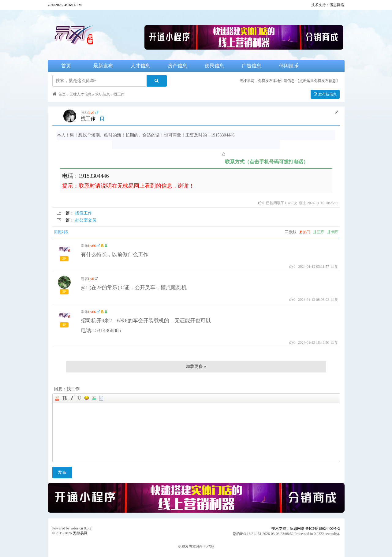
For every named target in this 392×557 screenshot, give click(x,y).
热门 (305, 232)
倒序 (333, 232)
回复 (334, 267)
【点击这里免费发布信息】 (318, 81)
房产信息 (177, 66)
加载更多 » (196, 366)
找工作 (119, 94)
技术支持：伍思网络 (328, 5)
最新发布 (103, 66)
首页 (66, 66)
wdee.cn (77, 528)
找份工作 (84, 213)
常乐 (84, 246)
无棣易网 (80, 533)
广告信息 (252, 66)
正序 (319, 232)
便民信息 (215, 66)
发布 (62, 472)
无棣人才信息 (80, 94)
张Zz (85, 113)
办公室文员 (86, 220)
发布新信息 (325, 94)
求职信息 (103, 94)
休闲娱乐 (289, 66)
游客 (84, 279)
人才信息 (140, 66)
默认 (291, 232)
